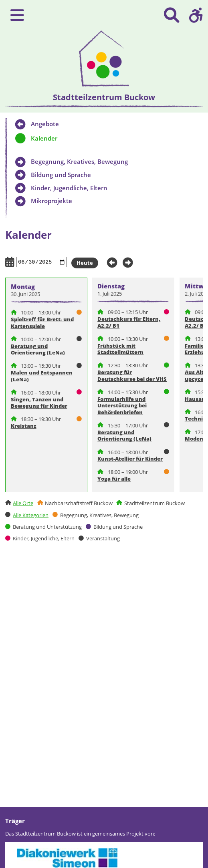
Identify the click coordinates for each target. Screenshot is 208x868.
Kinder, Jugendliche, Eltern (44, 539)
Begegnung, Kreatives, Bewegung (99, 515)
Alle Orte (23, 503)
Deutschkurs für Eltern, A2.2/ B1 (129, 322)
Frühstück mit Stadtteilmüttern (120, 349)
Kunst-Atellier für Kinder (130, 459)
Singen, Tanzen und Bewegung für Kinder (39, 403)
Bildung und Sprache (118, 527)
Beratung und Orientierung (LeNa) (38, 349)
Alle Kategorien (31, 515)
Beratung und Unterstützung (47, 527)
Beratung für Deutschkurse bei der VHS (132, 376)
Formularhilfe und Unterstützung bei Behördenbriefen (122, 406)
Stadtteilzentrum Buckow (154, 503)
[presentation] (104, 59)
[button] (196, 15)
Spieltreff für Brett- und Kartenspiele (42, 323)
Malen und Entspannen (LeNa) (42, 376)
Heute (85, 263)
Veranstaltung (103, 539)
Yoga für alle (114, 479)
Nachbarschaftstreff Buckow (79, 503)
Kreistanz (24, 426)
